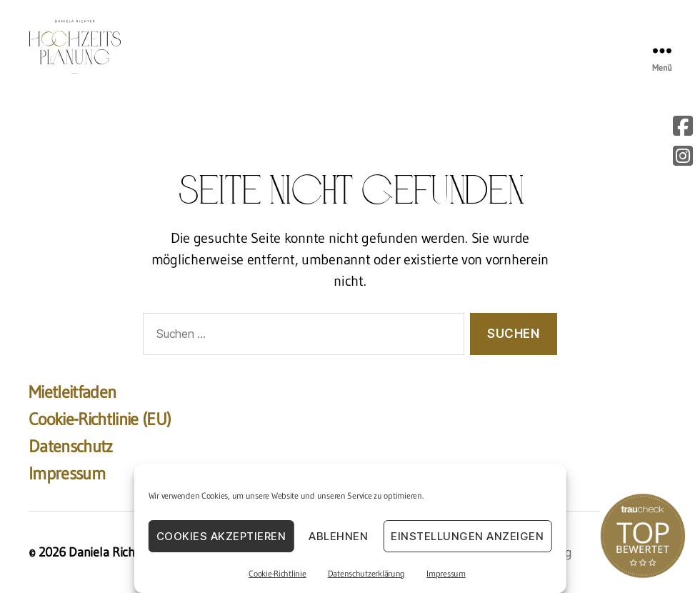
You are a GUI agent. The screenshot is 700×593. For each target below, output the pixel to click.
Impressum (446, 573)
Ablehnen (338, 536)
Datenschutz (71, 446)
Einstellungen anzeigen (467, 536)
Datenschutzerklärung (367, 573)
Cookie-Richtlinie (277, 573)
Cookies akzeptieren (221, 536)
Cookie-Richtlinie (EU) (100, 419)
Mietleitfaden (72, 392)
